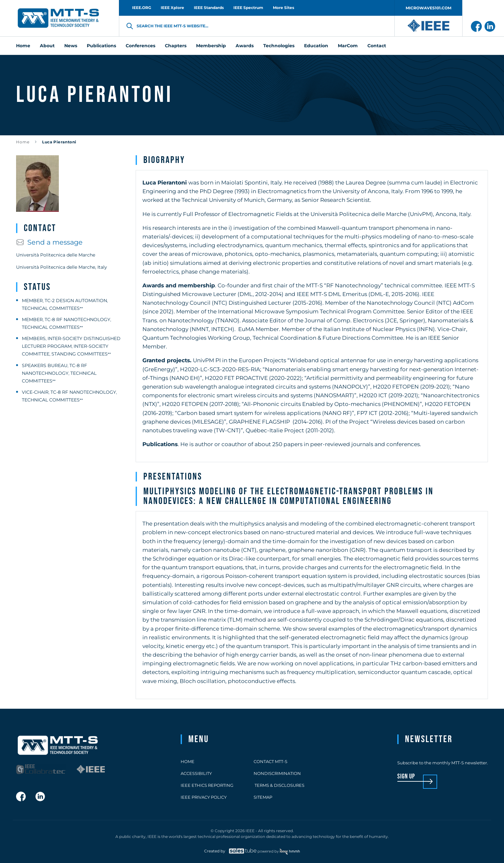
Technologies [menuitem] (279, 46)
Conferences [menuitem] (140, 46)
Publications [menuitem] (101, 46)
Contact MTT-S (270, 761)
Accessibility (196, 773)
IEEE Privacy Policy (204, 797)
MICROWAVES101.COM (428, 8)
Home (23, 142)
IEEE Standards (209, 8)
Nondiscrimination (277, 773)
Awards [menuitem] (245, 46)
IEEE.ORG (142, 8)
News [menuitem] (71, 46)
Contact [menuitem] (377, 46)
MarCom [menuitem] (348, 46)
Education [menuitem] (316, 46)
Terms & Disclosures (279, 785)
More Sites (283, 8)
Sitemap (263, 797)
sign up (406, 777)
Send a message (49, 242)
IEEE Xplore (172, 8)
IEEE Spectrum (248, 8)
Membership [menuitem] (211, 46)
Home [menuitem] (23, 46)
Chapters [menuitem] (176, 46)
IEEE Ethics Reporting (207, 785)
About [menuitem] (47, 46)
